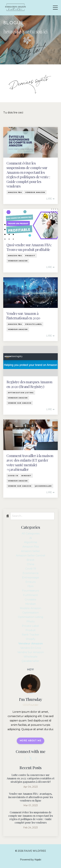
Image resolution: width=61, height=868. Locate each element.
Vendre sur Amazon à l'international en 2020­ (23, 316)
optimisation (30, 613)
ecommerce (31, 573)
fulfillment (30, 595)
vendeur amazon (35, 192)
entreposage (31, 578)
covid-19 (13, 476)
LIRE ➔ (50, 199)
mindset (26, 476)
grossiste (30, 600)
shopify (31, 639)
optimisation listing (21, 393)
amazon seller (30, 551)
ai (31, 538)
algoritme (31, 542)
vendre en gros (31, 648)
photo (31, 622)
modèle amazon (30, 608)
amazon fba (15, 192)
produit (30, 256)
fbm (30, 586)
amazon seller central (31, 556)
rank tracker (31, 635)
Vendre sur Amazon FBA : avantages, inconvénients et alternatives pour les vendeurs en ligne (31, 797)
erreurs (30, 582)
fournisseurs (30, 591)
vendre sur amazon (20, 403)
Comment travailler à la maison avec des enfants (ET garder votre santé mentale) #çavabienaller (30, 463)
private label (34, 324)
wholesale (30, 657)
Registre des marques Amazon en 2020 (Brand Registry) (29, 384)
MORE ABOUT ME (30, 741)
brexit (31, 560)
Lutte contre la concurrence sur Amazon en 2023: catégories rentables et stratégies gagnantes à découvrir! (30, 778)
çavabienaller (43, 486)
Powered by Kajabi (31, 860)
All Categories (31, 534)
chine (31, 564)
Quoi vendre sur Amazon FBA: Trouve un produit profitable (29, 247)
